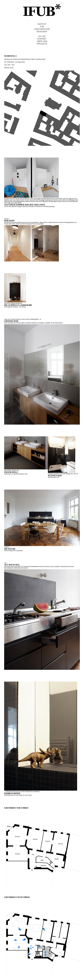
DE (44, 36)
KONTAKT (42, 39)
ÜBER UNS (42, 41)
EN (40, 36)
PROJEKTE (42, 44)
